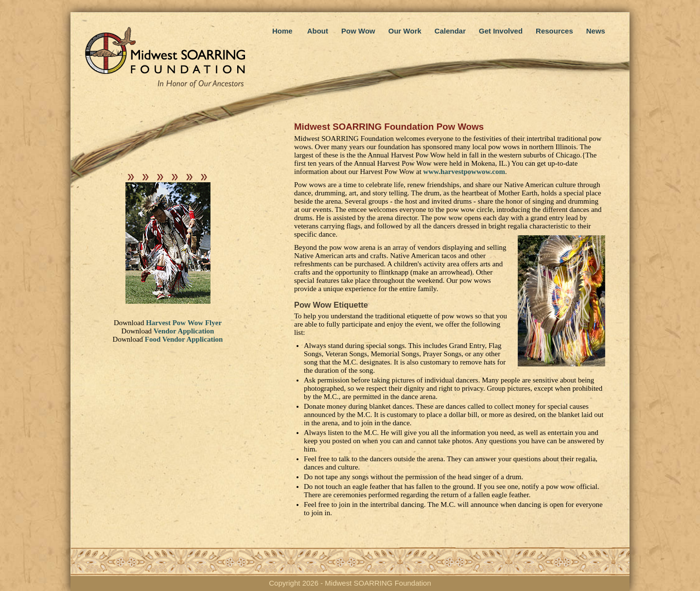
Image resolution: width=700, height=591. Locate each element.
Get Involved (501, 31)
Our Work (405, 31)
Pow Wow (358, 31)
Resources (554, 31)
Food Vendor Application (184, 339)
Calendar (450, 31)
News (596, 31)
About (318, 31)
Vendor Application (184, 331)
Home (282, 31)
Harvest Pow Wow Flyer (184, 323)
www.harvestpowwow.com (464, 172)
